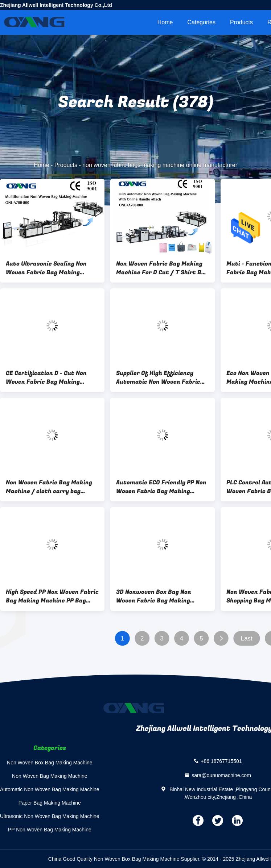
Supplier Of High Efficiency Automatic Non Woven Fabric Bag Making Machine (158, 377)
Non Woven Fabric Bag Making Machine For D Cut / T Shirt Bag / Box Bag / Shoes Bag (162, 268)
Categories (202, 22)
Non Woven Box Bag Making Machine (50, 763)
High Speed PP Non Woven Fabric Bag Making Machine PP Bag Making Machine (52, 596)
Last (247, 639)
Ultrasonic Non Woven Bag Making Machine (50, 816)
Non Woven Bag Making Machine (50, 776)
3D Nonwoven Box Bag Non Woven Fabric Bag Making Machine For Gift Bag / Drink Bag (158, 596)
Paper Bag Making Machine (50, 803)
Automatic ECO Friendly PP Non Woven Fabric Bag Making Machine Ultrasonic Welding (161, 487)
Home (165, 22)
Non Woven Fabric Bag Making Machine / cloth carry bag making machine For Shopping (49, 487)
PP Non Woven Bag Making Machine (50, 830)
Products (241, 22)
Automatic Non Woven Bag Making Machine (50, 789)
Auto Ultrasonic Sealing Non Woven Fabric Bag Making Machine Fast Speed (46, 268)
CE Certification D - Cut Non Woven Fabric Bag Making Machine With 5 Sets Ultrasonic (52, 377)
